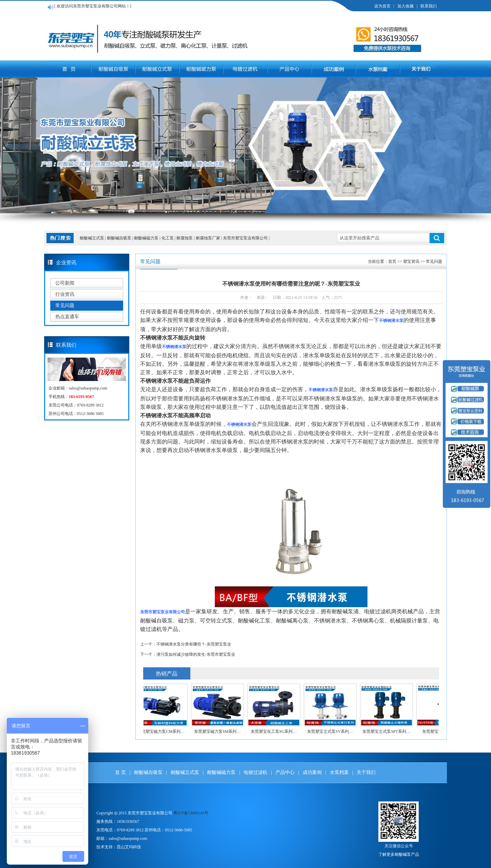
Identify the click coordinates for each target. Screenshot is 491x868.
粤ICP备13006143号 (191, 813)
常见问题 (65, 305)
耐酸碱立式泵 (92, 238)
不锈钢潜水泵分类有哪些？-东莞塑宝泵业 (194, 644)
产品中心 (285, 772)
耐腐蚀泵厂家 (209, 238)
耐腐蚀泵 (185, 238)
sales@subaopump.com (88, 388)
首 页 (120, 772)
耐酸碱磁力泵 (147, 238)
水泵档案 (339, 772)
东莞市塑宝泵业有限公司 (246, 238)
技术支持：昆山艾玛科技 (119, 847)
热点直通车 (67, 317)
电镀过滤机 (256, 772)
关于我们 (366, 772)
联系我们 (429, 6)
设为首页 (382, 6)
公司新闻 (65, 283)
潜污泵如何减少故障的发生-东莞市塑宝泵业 (196, 654)
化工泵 (168, 238)
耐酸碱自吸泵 (120, 238)
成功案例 (312, 772)
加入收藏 (405, 6)
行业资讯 (65, 294)
